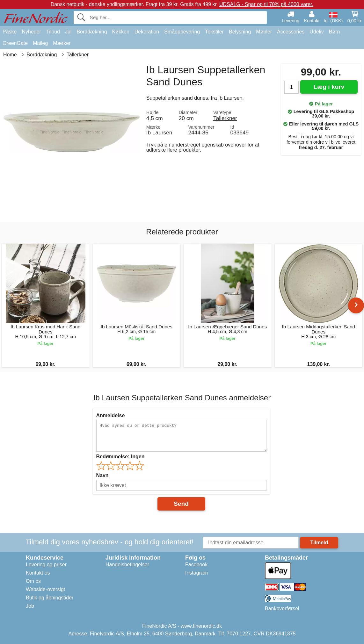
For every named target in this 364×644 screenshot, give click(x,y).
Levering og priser (46, 565)
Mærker (62, 43)
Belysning (240, 32)
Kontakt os (38, 573)
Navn (102, 475)
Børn (335, 32)
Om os (33, 581)
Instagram (197, 573)
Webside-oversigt (45, 589)
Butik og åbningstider (50, 598)
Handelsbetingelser (127, 565)
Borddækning (92, 32)
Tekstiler (214, 32)
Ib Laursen (159, 132)
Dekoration (147, 32)
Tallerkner (225, 118)
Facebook (196, 565)
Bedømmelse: (120, 457)
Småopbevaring (182, 32)
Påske (10, 32)
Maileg (40, 43)
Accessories (291, 32)
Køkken (121, 32)
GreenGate (15, 43)
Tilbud (53, 32)
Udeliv (317, 32)
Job (30, 606)
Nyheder (31, 32)
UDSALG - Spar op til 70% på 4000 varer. (266, 4)
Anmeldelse (111, 415)
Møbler (264, 32)
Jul (68, 32)
